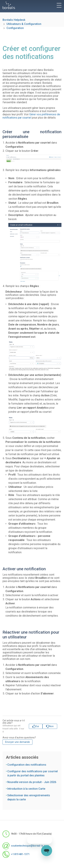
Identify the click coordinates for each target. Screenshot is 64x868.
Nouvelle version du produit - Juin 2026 (32, 782)
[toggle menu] (59, 5)
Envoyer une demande (17, 742)
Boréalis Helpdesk (14, 20)
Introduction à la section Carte (26, 789)
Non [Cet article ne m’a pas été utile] (51, 726)
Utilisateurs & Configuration (24, 24)
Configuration (15, 28)
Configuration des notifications (27, 765)
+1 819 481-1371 (16, 854)
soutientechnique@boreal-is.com (26, 846)
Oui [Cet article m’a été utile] (37, 726)
